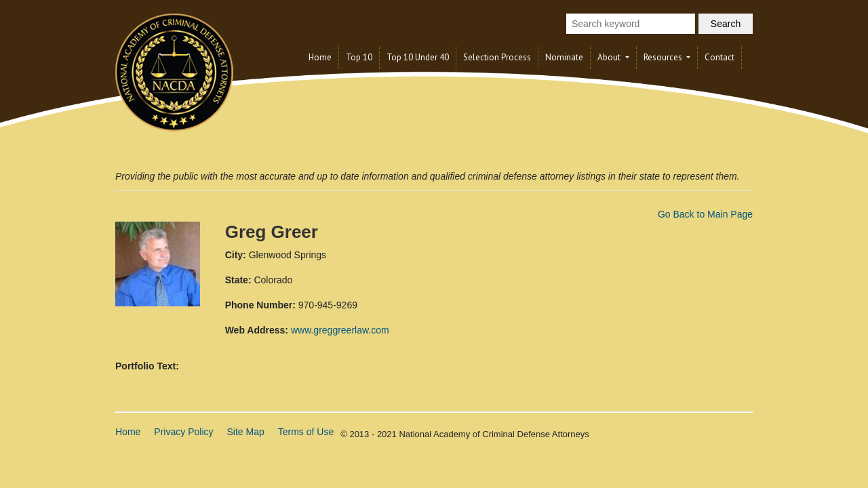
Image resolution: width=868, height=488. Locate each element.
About (610, 57)
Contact (719, 57)
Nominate (564, 57)
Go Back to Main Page (705, 214)
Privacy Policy (183, 432)
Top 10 (359, 57)
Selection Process (497, 57)
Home (320, 57)
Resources (664, 57)
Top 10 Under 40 (418, 57)
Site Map (246, 432)
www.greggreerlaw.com (340, 330)
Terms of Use (306, 432)
